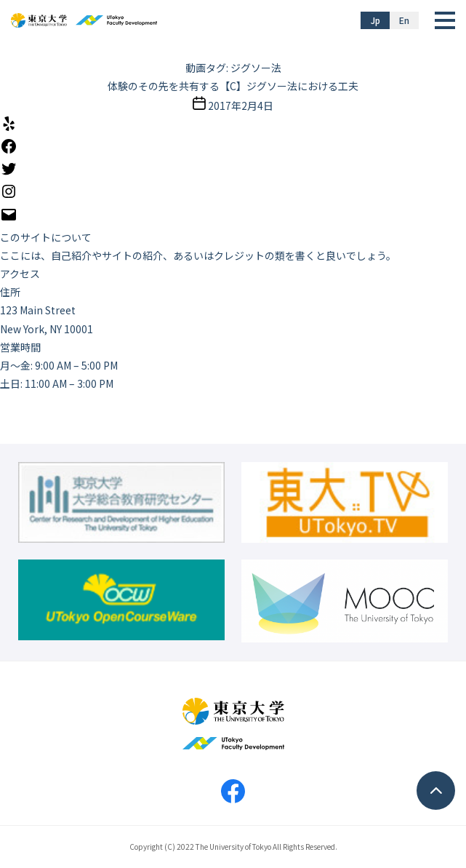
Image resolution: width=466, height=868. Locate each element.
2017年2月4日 (241, 105)
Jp (375, 20)
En (404, 20)
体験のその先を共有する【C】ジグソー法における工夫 (233, 86)
